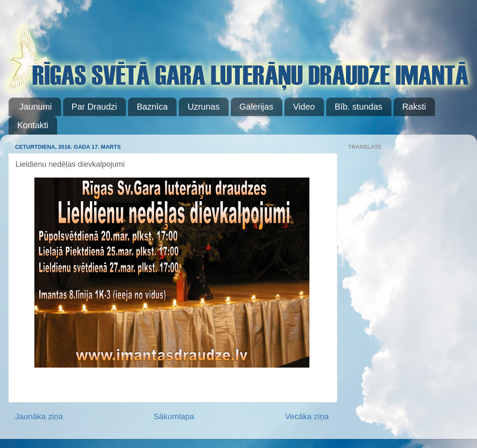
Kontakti (33, 125)
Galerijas (256, 107)
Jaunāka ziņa (39, 416)
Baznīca (152, 107)
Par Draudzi (95, 107)
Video (304, 107)
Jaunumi (36, 107)
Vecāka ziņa (307, 416)
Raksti (414, 107)
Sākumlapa (174, 416)
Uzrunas (203, 107)
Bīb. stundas (359, 107)
